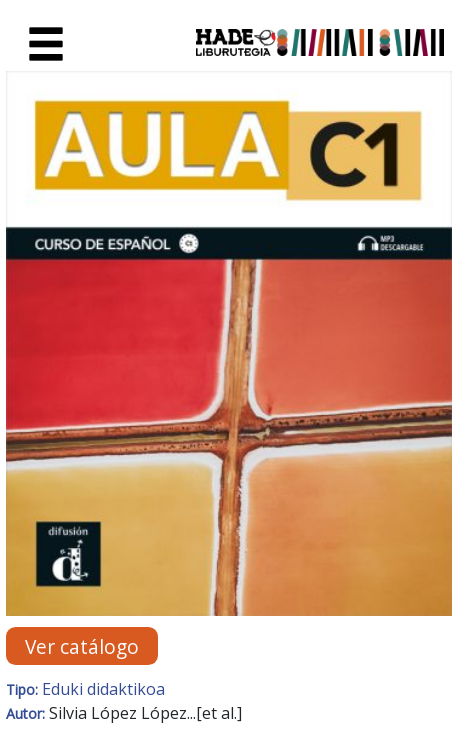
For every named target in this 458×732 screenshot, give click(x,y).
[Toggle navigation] (46, 45)
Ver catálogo (82, 645)
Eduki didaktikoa (103, 689)
